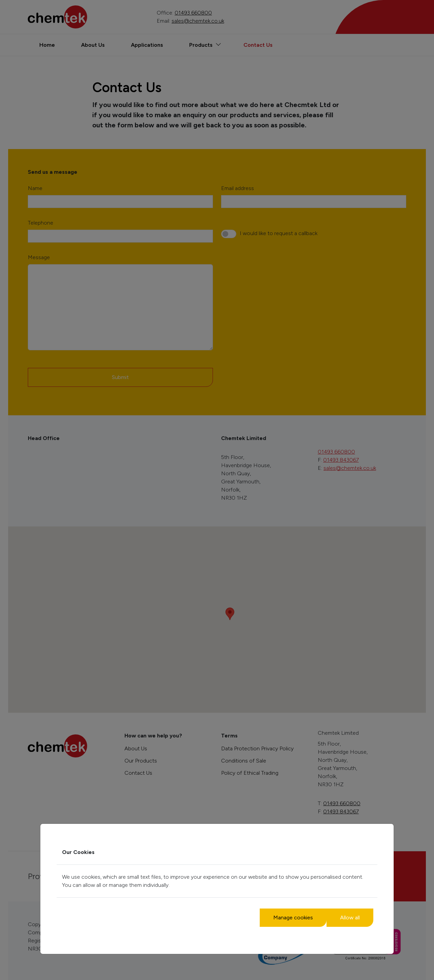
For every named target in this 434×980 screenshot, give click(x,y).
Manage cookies (293, 918)
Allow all (350, 918)
